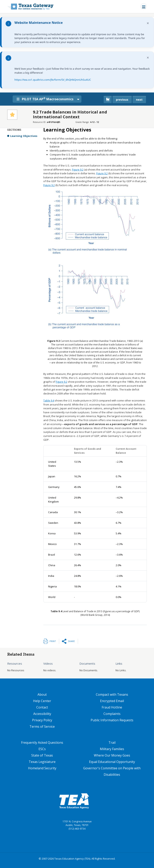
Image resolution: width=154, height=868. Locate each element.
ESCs (42, 749)
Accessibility (42, 714)
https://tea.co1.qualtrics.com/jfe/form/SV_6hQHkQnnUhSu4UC (53, 80)
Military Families (112, 749)
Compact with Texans (112, 694)
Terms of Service (42, 727)
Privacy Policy (42, 720)
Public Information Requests (112, 720)
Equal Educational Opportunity (112, 762)
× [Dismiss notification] (148, 23)
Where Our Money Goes (112, 755)
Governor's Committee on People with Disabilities (112, 771)
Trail (112, 743)
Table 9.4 (49, 400)
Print (53, 641)
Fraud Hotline (112, 707)
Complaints (112, 714)
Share (71, 641)
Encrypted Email (112, 701)
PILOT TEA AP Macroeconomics (46, 99)
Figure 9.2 (78, 170)
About (42, 694)
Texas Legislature (42, 762)
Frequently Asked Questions (42, 743)
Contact (42, 707)
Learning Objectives (24, 136)
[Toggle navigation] (144, 7)
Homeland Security (42, 768)
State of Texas (42, 755)
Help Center (42, 701)
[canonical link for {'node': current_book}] (108, 100)
